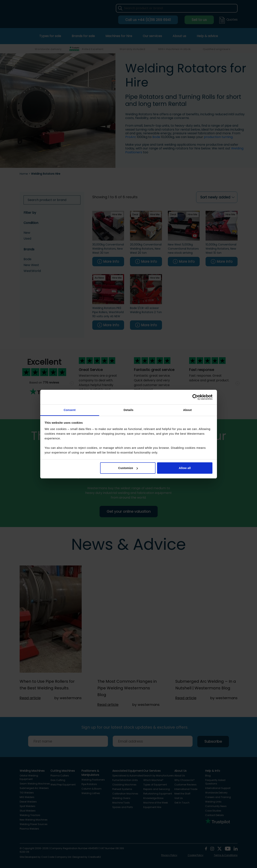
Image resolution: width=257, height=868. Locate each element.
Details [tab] (129, 410)
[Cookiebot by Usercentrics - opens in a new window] (195, 397)
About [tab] (187, 410)
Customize (128, 468)
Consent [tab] (70, 410)
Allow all (185, 468)
